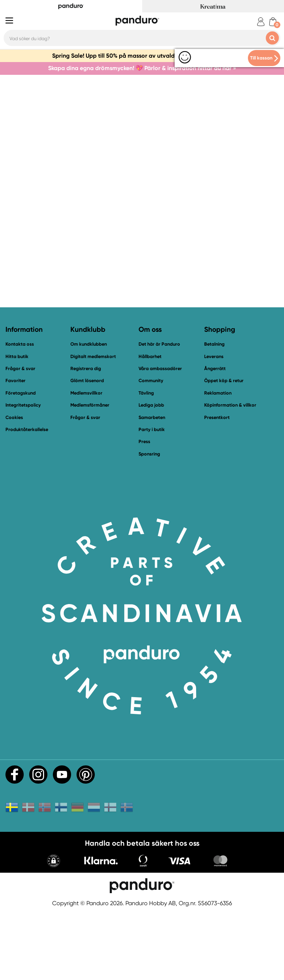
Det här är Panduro (159, 412)
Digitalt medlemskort (93, 424)
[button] (54, 929)
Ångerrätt (215, 436)
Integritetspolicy (23, 472)
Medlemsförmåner (90, 472)
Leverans (214, 424)
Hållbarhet (150, 424)
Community (151, 448)
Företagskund (21, 460)
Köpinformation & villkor (230, 472)
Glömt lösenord (87, 448)
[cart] (273, 22)
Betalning (214, 412)
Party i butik (152, 497)
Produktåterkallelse (27, 497)
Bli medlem (171, 258)
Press (144, 509)
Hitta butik (17, 424)
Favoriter (15, 448)
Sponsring (149, 521)
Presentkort (217, 485)
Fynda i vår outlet (238, 258)
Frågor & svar (20, 436)
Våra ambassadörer (160, 436)
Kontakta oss (110, 258)
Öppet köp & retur (224, 448)
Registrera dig (86, 436)
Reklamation (218, 460)
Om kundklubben (89, 412)
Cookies (14, 485)
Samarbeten (152, 485)
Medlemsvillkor (86, 460)
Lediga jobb (151, 472)
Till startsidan (47, 258)
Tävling (146, 460)
